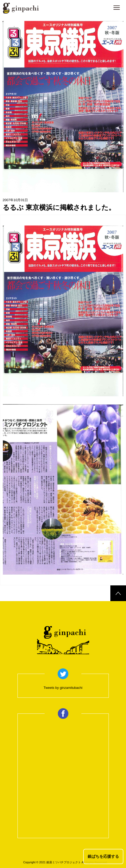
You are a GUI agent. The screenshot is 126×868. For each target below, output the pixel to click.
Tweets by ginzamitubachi (63, 688)
